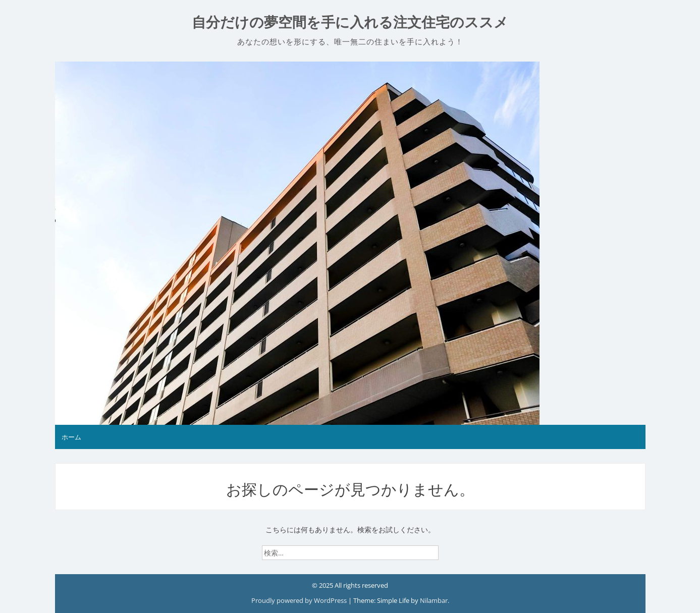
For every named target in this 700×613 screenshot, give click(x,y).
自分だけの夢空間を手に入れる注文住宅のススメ (350, 22)
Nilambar (434, 600)
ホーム (71, 437)
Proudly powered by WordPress (300, 600)
